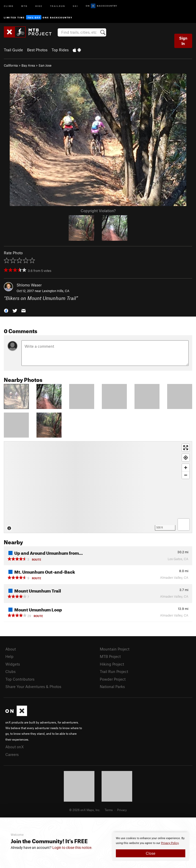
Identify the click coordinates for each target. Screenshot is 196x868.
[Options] (184, 525)
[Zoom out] (186, 475)
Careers (12, 754)
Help (9, 656)
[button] (6, 310)
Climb (9, 6)
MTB (24, 6)
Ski (75, 6)
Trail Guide (13, 50)
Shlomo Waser (29, 285)
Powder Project (113, 679)
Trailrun (58, 6)
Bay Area (28, 65)
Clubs (10, 671)
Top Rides (60, 50)
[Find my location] (186, 458)
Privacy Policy (170, 843)
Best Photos (37, 50)
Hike (39, 6)
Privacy (122, 810)
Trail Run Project (114, 671)
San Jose (45, 65)
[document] (151, 847)
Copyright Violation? (98, 211)
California (11, 65)
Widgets (13, 664)
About (11, 649)
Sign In (183, 41)
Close (151, 853)
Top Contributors (20, 679)
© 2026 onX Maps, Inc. (85, 810)
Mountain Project (115, 649)
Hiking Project (112, 664)
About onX (15, 747)
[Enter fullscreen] (186, 448)
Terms (109, 810)
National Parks (112, 686)
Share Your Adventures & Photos (33, 686)
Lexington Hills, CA (56, 291)
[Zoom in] (186, 468)
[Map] (98, 487)
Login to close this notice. (72, 848)
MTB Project (110, 656)
